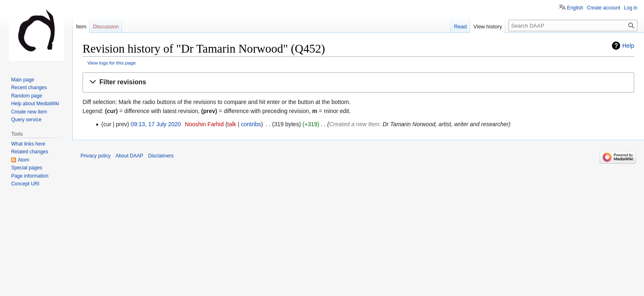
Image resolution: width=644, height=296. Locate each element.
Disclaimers (161, 156)
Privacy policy (95, 156)
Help (628, 46)
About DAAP (129, 156)
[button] (358, 82)
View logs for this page (112, 63)
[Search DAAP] (573, 25)
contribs (251, 124)
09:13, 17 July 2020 (156, 124)
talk (232, 124)
